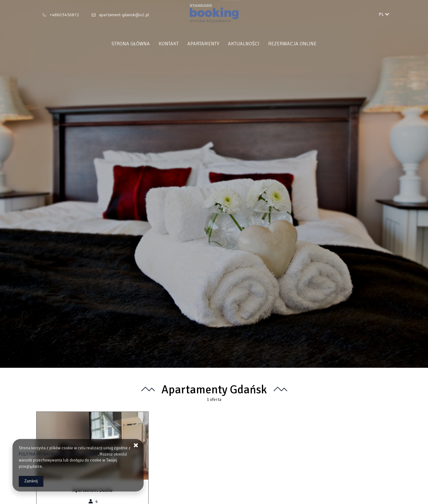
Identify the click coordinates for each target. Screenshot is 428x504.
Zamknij (31, 481)
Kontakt (169, 44)
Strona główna (131, 44)
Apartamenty (203, 44)
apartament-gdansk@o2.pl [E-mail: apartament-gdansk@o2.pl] (124, 15)
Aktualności (244, 44)
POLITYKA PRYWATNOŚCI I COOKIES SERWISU (58, 454)
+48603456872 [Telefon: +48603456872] (64, 15)
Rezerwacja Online (292, 44)
